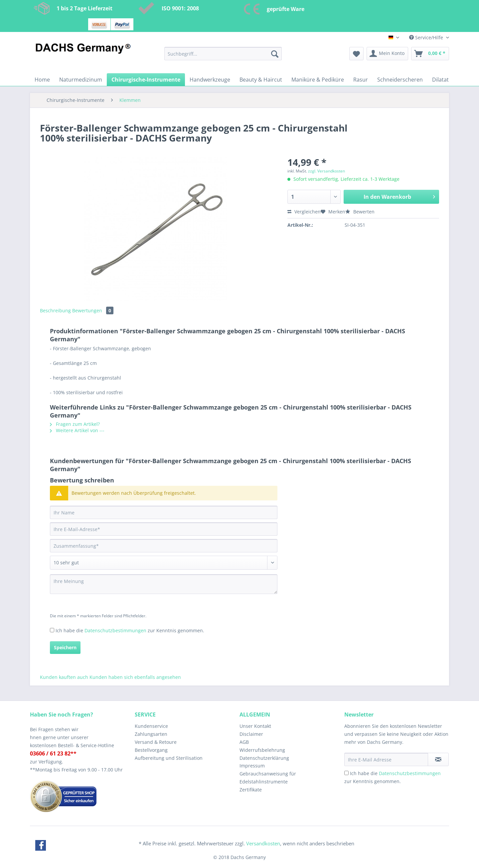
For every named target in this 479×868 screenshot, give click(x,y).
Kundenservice (151, 726)
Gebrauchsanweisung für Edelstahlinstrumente (268, 778)
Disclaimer (251, 734)
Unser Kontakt (255, 726)
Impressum (252, 766)
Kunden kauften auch (64, 677)
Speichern (65, 647)
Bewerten (360, 212)
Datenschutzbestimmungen (115, 630)
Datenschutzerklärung (264, 758)
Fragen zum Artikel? (75, 424)
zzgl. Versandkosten (326, 171)
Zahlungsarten (151, 734)
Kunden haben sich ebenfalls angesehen (135, 677)
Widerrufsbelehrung (262, 750)
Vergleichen (304, 212)
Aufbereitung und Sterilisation (169, 758)
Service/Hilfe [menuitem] (427, 37)
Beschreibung (55, 310)
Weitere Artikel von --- (77, 430)
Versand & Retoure (156, 742)
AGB (244, 742)
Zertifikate (251, 790)
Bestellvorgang (151, 750)
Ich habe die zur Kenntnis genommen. (130, 630)
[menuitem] (223, 57)
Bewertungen (93, 310)
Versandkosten (263, 843)
